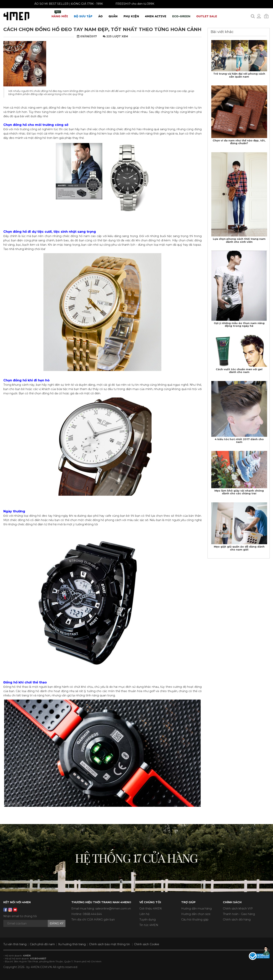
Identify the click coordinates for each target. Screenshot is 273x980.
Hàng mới (60, 14)
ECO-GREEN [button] (181, 16)
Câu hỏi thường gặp (195, 920)
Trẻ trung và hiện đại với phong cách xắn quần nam (239, 75)
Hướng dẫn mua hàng (196, 909)
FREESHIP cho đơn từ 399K (130, 4)
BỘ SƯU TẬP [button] (83, 16)
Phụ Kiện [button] (131, 16)
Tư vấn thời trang (15, 944)
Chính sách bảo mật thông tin (109, 944)
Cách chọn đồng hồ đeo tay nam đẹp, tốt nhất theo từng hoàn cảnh (102, 29)
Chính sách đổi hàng (237, 920)
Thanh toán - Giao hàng (239, 914)
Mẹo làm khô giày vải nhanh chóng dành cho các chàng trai (239, 492)
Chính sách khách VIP (238, 909)
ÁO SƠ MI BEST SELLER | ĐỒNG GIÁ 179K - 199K (64, 4)
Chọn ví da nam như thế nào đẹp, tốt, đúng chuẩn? (239, 142)
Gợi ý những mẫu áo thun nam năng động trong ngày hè (239, 324)
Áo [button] (100, 16)
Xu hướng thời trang (72, 944)
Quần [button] (113, 16)
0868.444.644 (92, 914)
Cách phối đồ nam (42, 944)
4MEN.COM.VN (41, 967)
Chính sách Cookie (147, 944)
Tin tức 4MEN (149, 925)
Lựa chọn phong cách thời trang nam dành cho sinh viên (239, 240)
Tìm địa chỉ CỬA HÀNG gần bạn (93, 920)
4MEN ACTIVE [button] (156, 16)
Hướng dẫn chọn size (196, 914)
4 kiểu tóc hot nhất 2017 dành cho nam (239, 441)
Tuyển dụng (148, 920)
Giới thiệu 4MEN (151, 909)
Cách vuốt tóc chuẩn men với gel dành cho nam (239, 371)
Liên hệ (144, 914)
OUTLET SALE (207, 16)
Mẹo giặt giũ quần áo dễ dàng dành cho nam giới (239, 548)
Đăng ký (57, 923)
